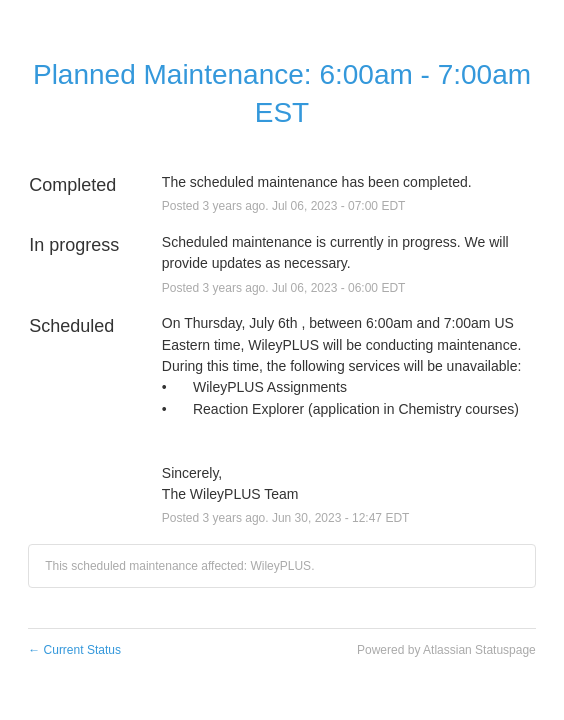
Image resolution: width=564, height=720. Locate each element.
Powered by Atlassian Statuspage (446, 650)
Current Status (74, 650)
